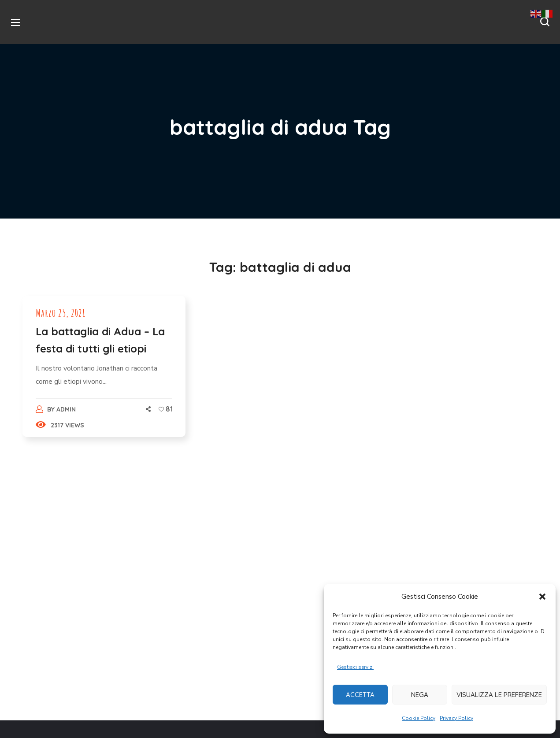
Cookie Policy (419, 718)
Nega (420, 695)
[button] (542, 597)
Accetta (360, 695)
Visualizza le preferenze (499, 695)
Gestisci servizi (355, 667)
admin (66, 409)
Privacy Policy (456, 718)
